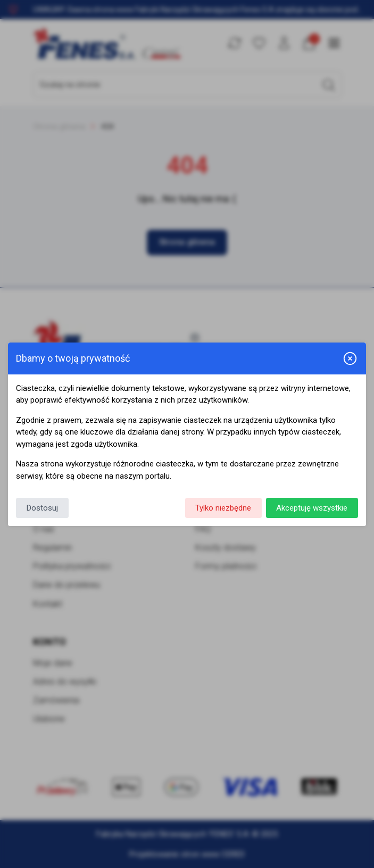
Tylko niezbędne (223, 508)
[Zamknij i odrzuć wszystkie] (350, 358)
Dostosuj (42, 508)
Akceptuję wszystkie (312, 508)
